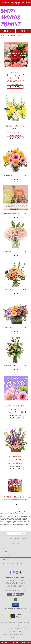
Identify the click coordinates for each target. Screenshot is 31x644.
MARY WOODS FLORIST (10, 17)
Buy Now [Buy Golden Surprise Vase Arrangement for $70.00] (15, 138)
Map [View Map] (16, 642)
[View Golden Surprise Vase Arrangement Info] (16, 109)
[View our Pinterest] (17, 573)
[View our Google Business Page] (14, 573)
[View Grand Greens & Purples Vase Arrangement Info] (16, 349)
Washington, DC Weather (12, 629)
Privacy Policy (8, 634)
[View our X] (20, 573)
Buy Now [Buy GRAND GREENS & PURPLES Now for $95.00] (16, 369)
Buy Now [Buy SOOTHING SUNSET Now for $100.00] (16, 293)
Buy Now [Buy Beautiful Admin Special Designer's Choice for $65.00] (15, 418)
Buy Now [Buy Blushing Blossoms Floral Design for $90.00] (15, 469)
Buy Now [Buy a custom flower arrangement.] (15, 504)
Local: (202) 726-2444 (16, 586)
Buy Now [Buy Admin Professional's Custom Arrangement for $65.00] (15, 87)
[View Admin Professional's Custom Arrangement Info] (16, 54)
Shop (8, 31)
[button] (15, 605)
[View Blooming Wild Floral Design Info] (16, 311)
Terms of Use (16, 637)
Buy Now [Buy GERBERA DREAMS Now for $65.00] (16, 179)
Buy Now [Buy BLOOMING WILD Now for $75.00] (16, 331)
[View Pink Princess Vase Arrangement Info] (16, 235)
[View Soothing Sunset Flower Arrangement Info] (16, 273)
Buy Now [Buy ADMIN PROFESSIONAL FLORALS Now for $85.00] (16, 217)
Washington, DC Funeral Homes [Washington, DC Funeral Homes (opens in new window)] (11, 623)
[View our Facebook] (11, 573)
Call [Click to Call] (5, 642)
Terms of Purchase (20, 634)
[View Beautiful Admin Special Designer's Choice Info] (16, 388)
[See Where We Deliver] (16, 543)
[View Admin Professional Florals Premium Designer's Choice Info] (16, 197)
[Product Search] (16, 534)
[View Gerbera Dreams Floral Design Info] (16, 159)
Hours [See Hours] (26, 642)
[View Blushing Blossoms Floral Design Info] (16, 439)
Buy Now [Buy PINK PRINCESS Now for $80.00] (16, 255)
